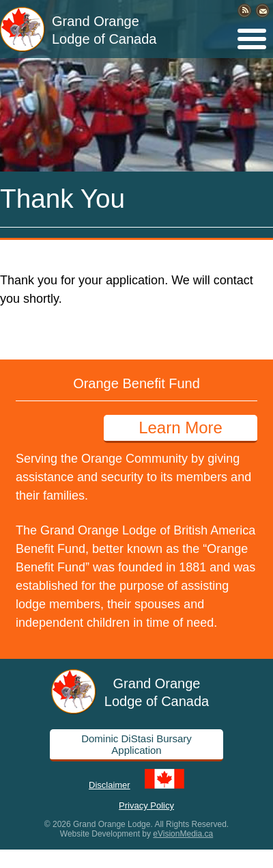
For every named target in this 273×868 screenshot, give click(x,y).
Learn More (181, 428)
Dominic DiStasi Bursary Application (136, 744)
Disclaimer (110, 784)
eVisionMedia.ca (183, 834)
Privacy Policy (146, 805)
